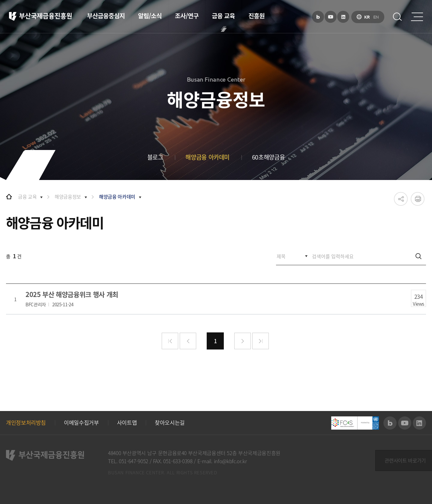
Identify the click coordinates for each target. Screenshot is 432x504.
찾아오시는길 (170, 423)
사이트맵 (127, 423)
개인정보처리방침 (26, 423)
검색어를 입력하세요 (6, 248)
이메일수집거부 (81, 423)
